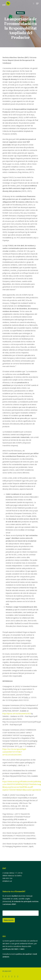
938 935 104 (7, 878)
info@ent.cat (7, 881)
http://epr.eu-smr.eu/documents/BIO (17, 713)
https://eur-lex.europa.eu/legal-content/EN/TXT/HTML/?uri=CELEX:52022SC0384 (14, 752)
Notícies (20, 13)
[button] (37, 4)
